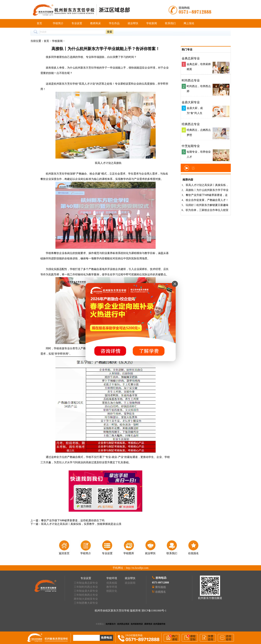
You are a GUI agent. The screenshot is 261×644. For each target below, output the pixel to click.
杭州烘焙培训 (137, 624)
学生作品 (114, 23)
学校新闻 (152, 23)
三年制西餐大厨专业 (86, 603)
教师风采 (96, 23)
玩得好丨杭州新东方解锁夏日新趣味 (207, 205)
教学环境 (112, 587)
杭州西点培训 (123, 624)
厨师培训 (148, 624)
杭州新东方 (111, 624)
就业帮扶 (133, 23)
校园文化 (112, 591)
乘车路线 (160, 587)
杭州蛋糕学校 (159, 624)
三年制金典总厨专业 (86, 583)
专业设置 (77, 23)
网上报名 (189, 23)
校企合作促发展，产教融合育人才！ (207, 200)
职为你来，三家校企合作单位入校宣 (207, 210)
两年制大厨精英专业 (86, 599)
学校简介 (58, 23)
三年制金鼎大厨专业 (86, 591)
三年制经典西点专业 (86, 595)
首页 (39, 23)
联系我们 (170, 23)
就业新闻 (130, 583)
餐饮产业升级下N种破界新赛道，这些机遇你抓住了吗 (73, 520)
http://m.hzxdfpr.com (137, 568)
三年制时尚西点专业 (86, 587)
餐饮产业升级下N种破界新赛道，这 (207, 195)
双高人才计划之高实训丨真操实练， (207, 185)
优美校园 (112, 583)
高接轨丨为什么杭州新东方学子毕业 (207, 190)
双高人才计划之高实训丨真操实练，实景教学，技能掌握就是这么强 (81, 524)
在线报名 (160, 592)
